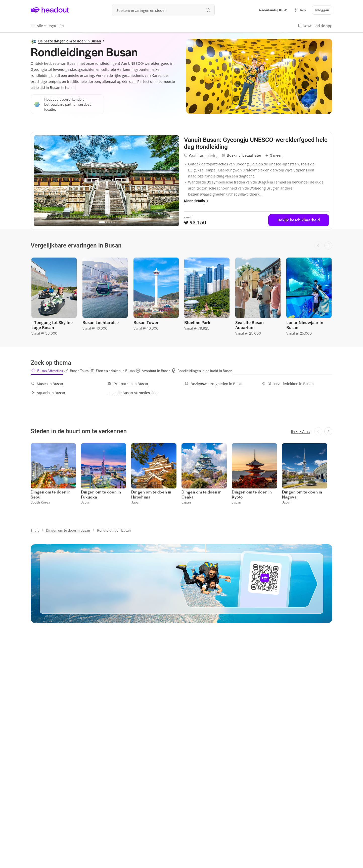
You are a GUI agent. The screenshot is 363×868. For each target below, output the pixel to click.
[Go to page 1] (102, 222)
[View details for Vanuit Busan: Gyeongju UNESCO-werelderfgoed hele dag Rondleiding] (257, 143)
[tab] (47, 370)
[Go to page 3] (109, 222)
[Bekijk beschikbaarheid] (299, 220)
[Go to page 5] (114, 222)
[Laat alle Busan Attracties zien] (133, 392)
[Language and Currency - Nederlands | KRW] (273, 10)
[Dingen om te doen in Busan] (68, 530)
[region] (106, 181)
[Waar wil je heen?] (163, 10)
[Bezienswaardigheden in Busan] (214, 383)
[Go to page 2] (107, 222)
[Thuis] (35, 530)
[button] (300, 10)
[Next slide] (328, 245)
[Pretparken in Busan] (128, 383)
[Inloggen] (322, 10)
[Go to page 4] (112, 222)
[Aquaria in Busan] (48, 392)
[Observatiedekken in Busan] (288, 383)
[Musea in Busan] (47, 383)
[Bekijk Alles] (301, 431)
